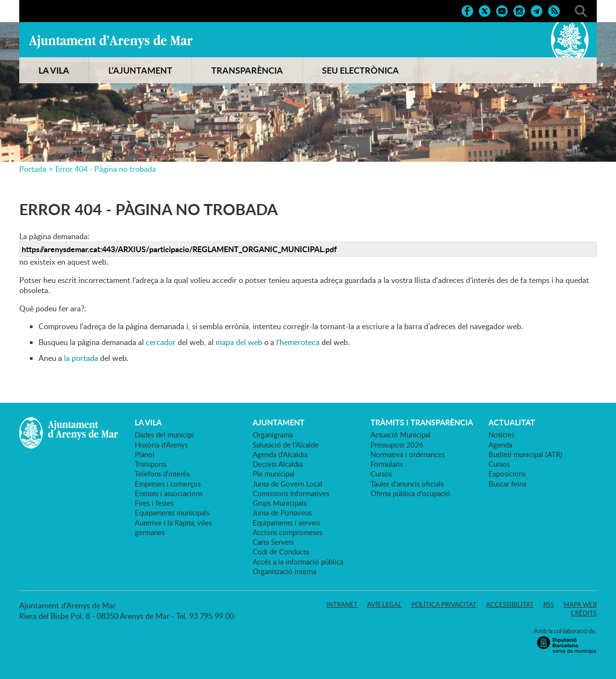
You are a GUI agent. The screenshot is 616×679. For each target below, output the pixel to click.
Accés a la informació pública (298, 562)
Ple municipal (274, 474)
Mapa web (580, 604)
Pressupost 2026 (397, 445)
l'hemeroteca (298, 342)
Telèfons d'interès (162, 474)
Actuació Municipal (401, 435)
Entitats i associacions (169, 493)
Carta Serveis (273, 542)
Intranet (342, 604)
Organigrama (273, 435)
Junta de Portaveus (282, 512)
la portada (81, 358)
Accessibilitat (510, 604)
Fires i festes (154, 503)
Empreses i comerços (168, 484)
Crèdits (584, 613)
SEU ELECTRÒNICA (360, 70)
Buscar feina (507, 484)
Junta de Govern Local (288, 484)
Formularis (387, 464)
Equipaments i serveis (286, 523)
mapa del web (239, 342)
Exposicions (507, 474)
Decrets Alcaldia (278, 464)
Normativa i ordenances (408, 454)
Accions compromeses (288, 532)
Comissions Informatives (291, 493)
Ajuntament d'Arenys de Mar (111, 41)
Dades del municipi (164, 435)
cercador (161, 342)
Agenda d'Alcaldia (280, 454)
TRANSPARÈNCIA (247, 70)
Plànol (145, 454)
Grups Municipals (280, 503)
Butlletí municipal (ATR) (525, 454)
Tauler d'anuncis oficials (407, 484)
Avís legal (385, 604)
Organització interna (284, 571)
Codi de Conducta (281, 551)
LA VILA (54, 70)
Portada (33, 169)
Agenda (500, 445)
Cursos (381, 474)
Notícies (501, 435)
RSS (549, 604)
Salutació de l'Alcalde (286, 445)
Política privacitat (444, 604)
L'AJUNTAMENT (140, 70)
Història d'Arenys (161, 445)
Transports (151, 464)
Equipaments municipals (172, 512)
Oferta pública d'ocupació (411, 493)
